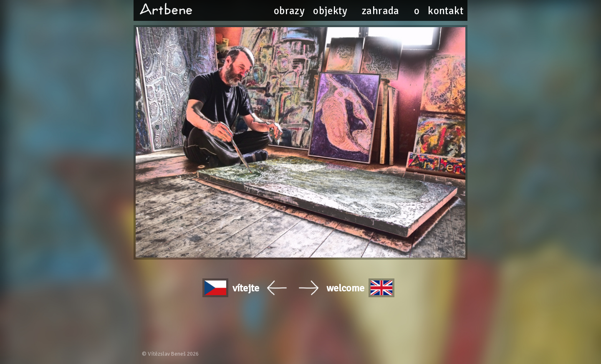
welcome (361, 288)
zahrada (381, 11)
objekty (330, 11)
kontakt (446, 11)
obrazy (289, 11)
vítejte (231, 288)
